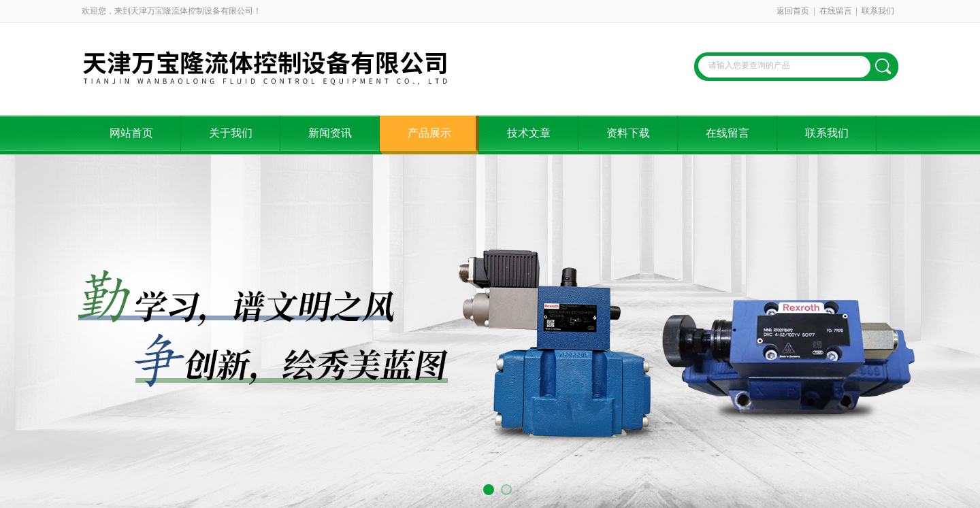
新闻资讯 (330, 133)
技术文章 (529, 133)
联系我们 (878, 11)
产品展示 (429, 133)
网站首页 (131, 133)
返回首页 (793, 11)
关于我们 (231, 133)
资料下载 (628, 133)
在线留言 (836, 11)
